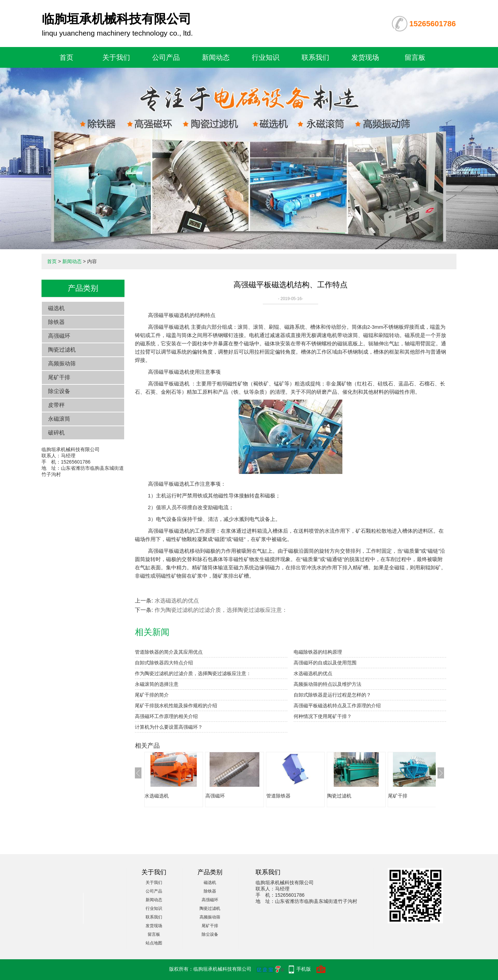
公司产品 (166, 57)
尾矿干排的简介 (152, 695)
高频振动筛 (62, 363)
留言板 (415, 57)
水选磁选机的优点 (177, 601)
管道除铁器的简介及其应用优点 (169, 652)
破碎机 (56, 433)
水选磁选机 (157, 796)
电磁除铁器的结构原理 (318, 652)
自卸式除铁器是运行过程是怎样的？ (332, 695)
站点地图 (154, 943)
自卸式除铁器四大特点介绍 (164, 663)
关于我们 (116, 57)
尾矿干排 (59, 377)
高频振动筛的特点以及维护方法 (328, 684)
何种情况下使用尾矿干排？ (323, 716)
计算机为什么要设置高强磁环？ (169, 727)
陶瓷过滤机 (62, 350)
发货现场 (365, 57)
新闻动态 (216, 57)
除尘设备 (59, 391)
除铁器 (56, 322)
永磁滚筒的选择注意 (157, 684)
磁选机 (56, 308)
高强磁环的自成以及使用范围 (325, 663)
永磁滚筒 (59, 419)
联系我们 (315, 57)
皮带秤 (56, 405)
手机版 (304, 969)
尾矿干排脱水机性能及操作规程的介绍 (176, 706)
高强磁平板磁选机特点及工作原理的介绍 (337, 706)
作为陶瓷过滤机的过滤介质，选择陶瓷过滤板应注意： (221, 610)
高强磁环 (59, 336)
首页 (66, 57)
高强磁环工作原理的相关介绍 (166, 716)
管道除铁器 (278, 796)
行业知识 (266, 57)
